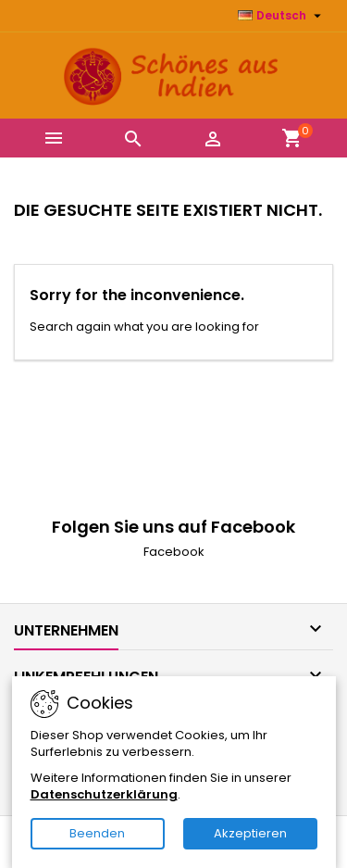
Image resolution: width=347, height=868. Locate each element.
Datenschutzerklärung (104, 794)
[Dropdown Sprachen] (282, 16)
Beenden (97, 833)
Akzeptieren (250, 833)
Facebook (174, 552)
